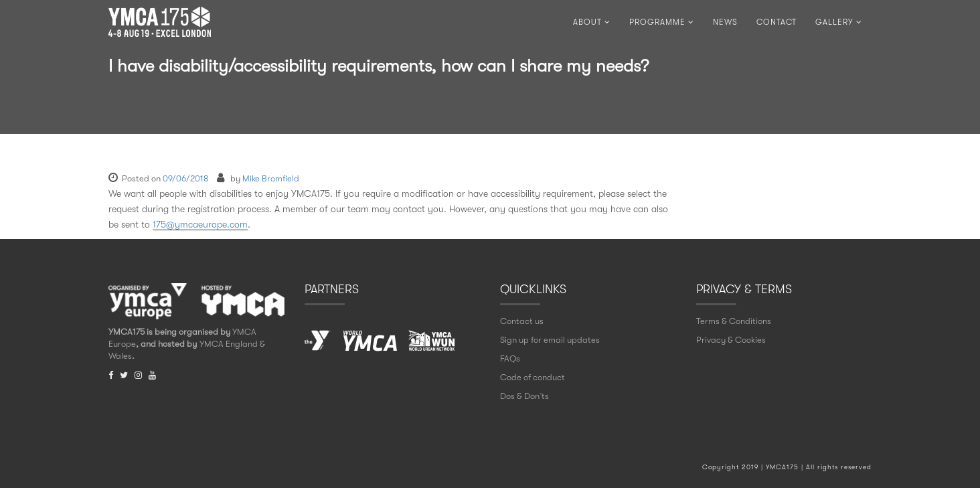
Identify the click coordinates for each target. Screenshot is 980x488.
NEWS (725, 22)
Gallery (839, 22)
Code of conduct (533, 377)
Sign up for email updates (550, 340)
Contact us (522, 321)
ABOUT (592, 22)
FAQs (510, 358)
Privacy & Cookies (731, 340)
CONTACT (777, 22)
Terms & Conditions (734, 321)
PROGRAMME (662, 22)
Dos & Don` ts (524, 396)
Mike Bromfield (271, 178)
